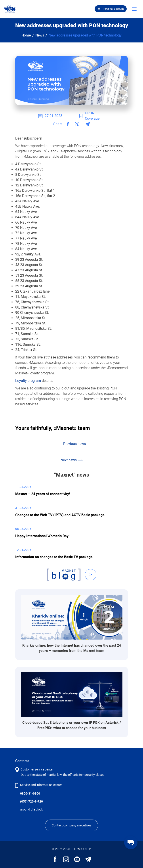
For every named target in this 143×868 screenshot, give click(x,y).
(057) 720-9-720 (31, 801)
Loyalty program (28, 381)
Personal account (111, 9)
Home (26, 35)
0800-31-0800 (30, 793)
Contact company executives (71, 825)
